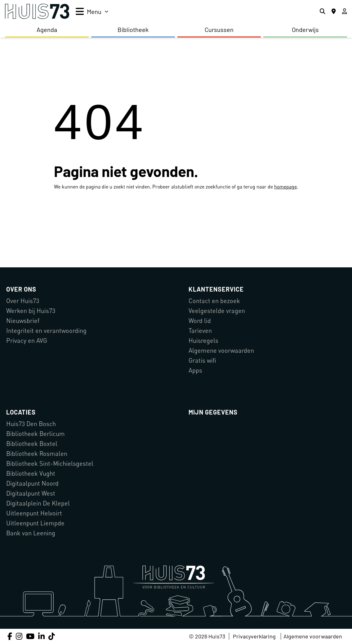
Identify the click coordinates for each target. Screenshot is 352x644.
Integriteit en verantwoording (46, 331)
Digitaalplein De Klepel (38, 503)
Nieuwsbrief (23, 321)
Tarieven (200, 331)
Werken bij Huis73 (31, 311)
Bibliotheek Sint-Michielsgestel (50, 463)
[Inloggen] (345, 11)
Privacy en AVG (27, 340)
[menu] (92, 11)
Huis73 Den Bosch (31, 424)
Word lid (200, 321)
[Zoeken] (323, 11)
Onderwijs (305, 29)
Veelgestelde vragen (217, 311)
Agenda (47, 29)
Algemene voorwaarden (221, 350)
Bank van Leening (31, 533)
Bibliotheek (133, 29)
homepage (285, 187)
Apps (195, 370)
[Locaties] (334, 11)
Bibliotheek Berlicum (36, 434)
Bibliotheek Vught (31, 473)
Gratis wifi (202, 360)
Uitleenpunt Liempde (35, 523)
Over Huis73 (23, 301)
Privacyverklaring (254, 636)
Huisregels (203, 340)
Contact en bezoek (214, 301)
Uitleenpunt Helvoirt (34, 513)
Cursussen (219, 29)
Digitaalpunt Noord (32, 483)
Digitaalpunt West (31, 493)
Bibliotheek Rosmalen (37, 454)
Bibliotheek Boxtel (32, 444)
